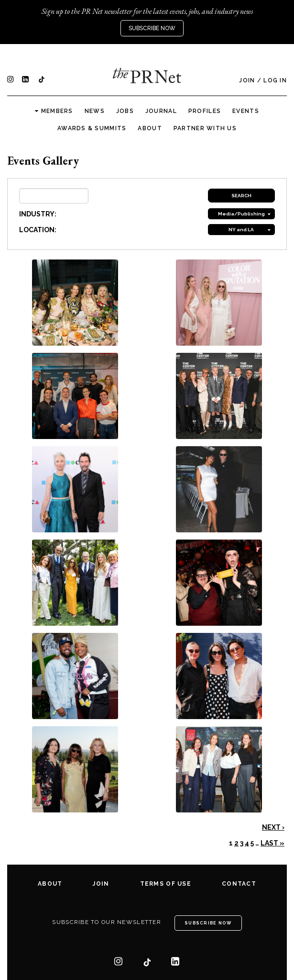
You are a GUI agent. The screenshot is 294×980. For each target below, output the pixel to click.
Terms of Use (166, 884)
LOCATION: (38, 230)
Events (246, 111)
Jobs (125, 111)
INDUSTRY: (38, 214)
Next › (273, 827)
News (95, 111)
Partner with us (205, 128)
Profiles (205, 111)
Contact (239, 884)
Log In (275, 80)
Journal (161, 111)
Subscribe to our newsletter (107, 922)
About (150, 128)
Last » (272, 843)
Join (247, 80)
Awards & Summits (92, 128)
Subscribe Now (152, 28)
